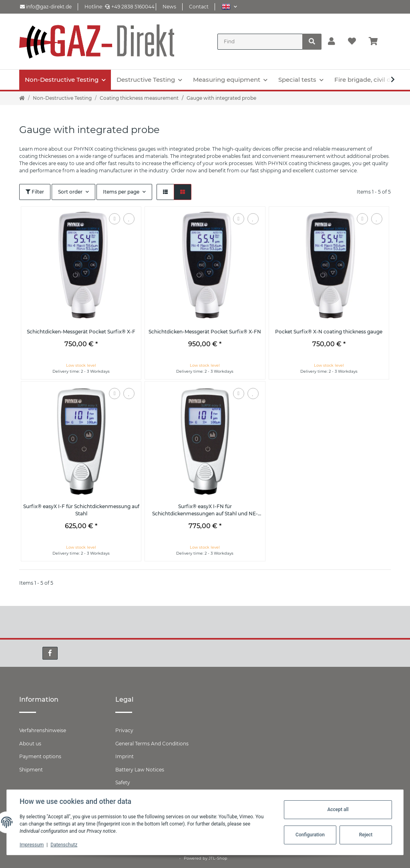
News (169, 7)
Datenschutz (64, 845)
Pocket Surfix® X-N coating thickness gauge (329, 332)
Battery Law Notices (140, 770)
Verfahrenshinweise (43, 730)
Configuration (310, 835)
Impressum (32, 845)
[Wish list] (352, 42)
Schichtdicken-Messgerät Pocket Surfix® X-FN (205, 332)
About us (30, 744)
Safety (123, 782)
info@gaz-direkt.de (46, 7)
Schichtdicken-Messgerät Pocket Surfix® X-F (81, 332)
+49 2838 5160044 (130, 7)
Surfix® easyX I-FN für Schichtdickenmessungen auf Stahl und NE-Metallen (205, 510)
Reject (366, 835)
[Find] (260, 42)
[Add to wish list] (129, 219)
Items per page (121, 192)
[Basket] (377, 42)
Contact (199, 7)
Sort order (70, 192)
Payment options (40, 756)
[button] (229, 7)
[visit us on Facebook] (50, 653)
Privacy (124, 730)
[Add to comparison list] (115, 219)
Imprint (125, 756)
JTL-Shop (218, 858)
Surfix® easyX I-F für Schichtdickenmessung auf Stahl (81, 510)
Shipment (31, 770)
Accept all (338, 809)
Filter (35, 192)
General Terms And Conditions (152, 744)
